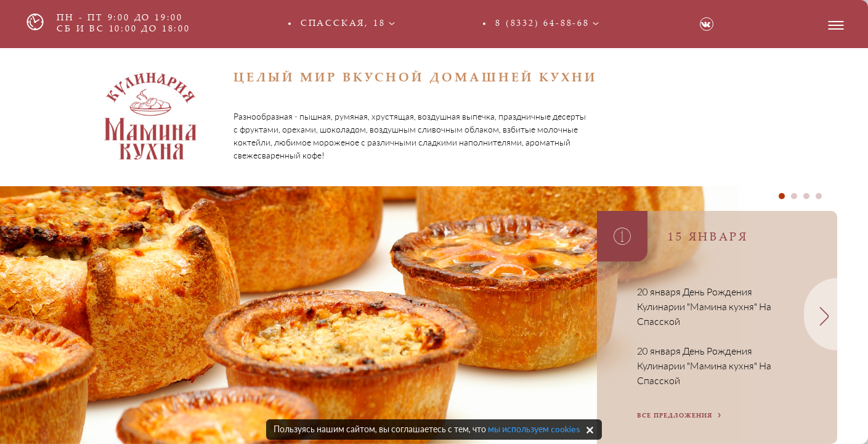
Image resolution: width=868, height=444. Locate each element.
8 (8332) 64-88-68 (542, 24)
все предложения (675, 416)
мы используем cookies (534, 429)
